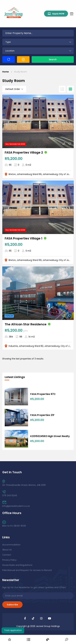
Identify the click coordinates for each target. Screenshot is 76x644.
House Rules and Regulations (17, 565)
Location (10, 51)
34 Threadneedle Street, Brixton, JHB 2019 (24, 483)
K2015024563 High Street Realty (50, 436)
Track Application (13, 630)
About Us (7, 550)
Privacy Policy (9, 560)
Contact (7, 555)
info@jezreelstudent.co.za (16, 504)
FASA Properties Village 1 (24, 238)
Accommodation (11, 545)
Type (8, 42)
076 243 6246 (10, 494)
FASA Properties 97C (43, 394)
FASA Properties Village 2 (24, 152)
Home (6, 72)
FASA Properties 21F (42, 415)
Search (53, 59)
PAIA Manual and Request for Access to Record (27, 570)
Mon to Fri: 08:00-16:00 (14, 524)
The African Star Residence (26, 324)
